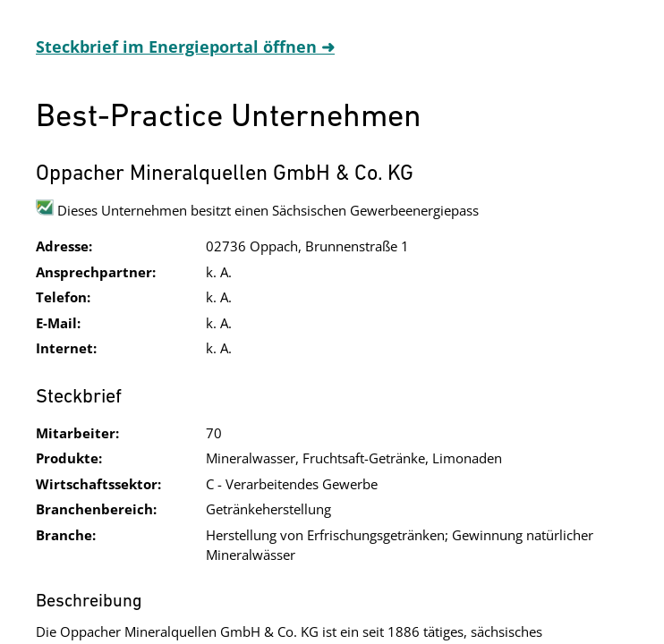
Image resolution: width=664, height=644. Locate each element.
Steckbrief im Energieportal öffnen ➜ (185, 47)
